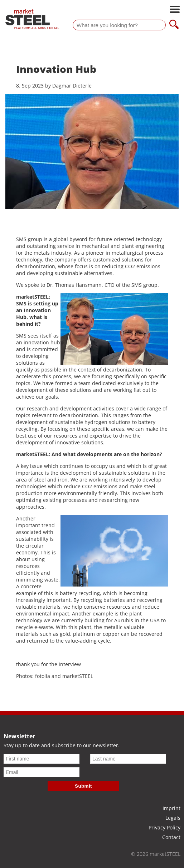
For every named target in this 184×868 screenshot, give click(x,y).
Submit (83, 786)
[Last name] (128, 759)
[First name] (42, 759)
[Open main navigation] (175, 10)
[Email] (42, 772)
